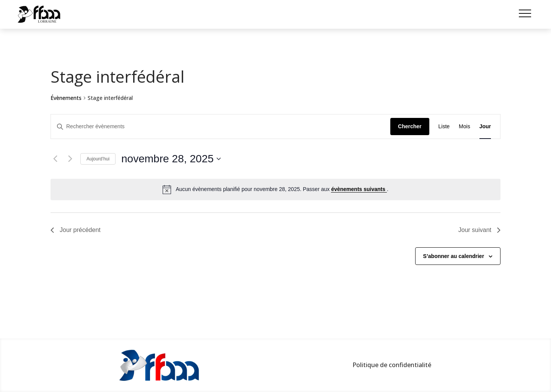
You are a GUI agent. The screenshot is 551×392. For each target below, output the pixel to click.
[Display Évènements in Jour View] (485, 127)
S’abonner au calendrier (454, 256)
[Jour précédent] (55, 159)
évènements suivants (359, 189)
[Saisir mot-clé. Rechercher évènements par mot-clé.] (221, 127)
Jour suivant (479, 230)
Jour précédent (76, 230)
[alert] (275, 189)
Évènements (66, 98)
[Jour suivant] (70, 159)
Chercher (410, 126)
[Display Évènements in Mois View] (465, 127)
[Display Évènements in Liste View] (444, 127)
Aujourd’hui (98, 159)
